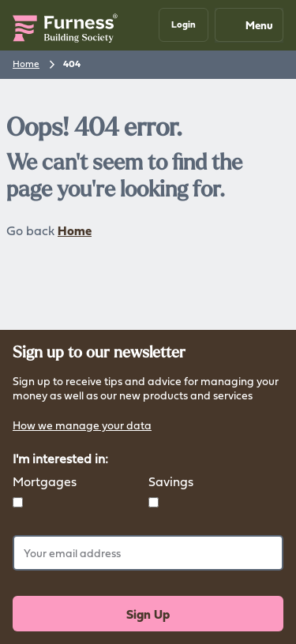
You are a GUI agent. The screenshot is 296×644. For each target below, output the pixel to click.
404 (72, 64)
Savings (171, 481)
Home (26, 64)
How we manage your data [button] (82, 427)
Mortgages (45, 481)
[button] (184, 25)
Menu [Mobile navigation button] (248, 25)
